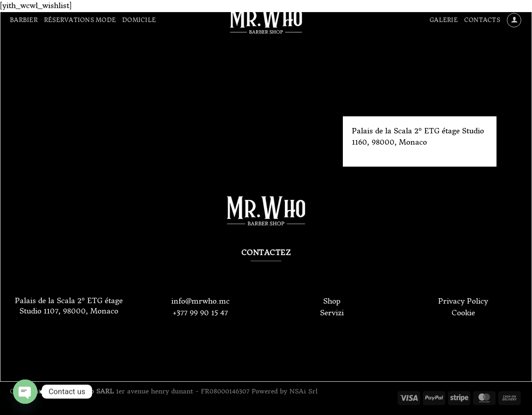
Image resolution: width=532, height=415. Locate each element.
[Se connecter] (514, 20)
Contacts (482, 20)
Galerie (444, 20)
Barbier (24, 20)
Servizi (332, 313)
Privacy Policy (463, 301)
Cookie (463, 313)
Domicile (139, 20)
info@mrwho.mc (200, 301)
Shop (332, 301)
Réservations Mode (80, 20)
